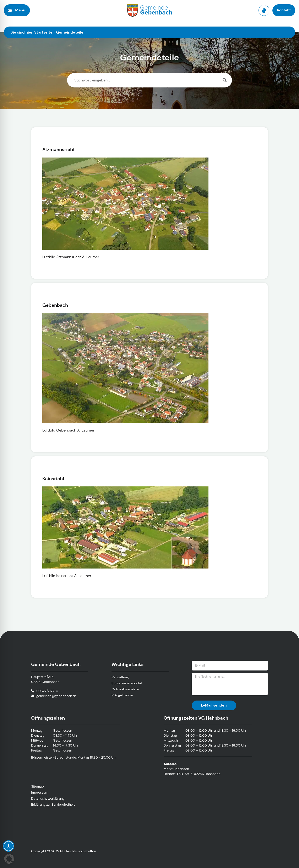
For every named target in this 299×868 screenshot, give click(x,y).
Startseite (43, 32)
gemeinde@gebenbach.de (56, 696)
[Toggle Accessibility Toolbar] (9, 846)
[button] (9, 859)
